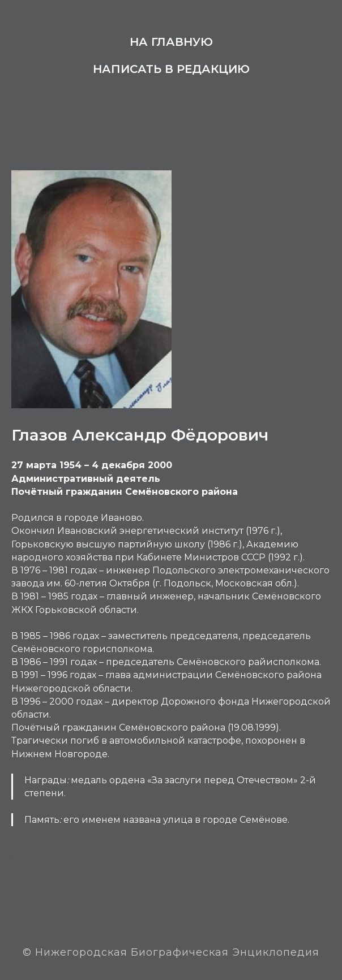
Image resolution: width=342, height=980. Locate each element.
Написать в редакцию (171, 69)
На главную (171, 42)
